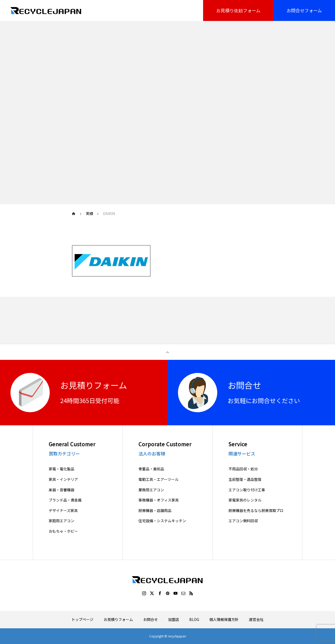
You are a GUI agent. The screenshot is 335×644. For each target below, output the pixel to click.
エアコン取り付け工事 (247, 490)
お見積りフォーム (118, 619)
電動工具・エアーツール (158, 479)
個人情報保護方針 (224, 619)
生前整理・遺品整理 (245, 479)
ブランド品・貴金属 (65, 500)
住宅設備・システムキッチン (162, 521)
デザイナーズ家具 (63, 511)
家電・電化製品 (62, 469)
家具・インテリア (63, 479)
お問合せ (150, 619)
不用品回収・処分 (243, 469)
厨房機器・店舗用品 (155, 511)
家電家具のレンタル (245, 500)
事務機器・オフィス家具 (159, 500)
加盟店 (174, 619)
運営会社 (256, 619)
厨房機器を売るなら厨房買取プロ (256, 511)
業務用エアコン (151, 490)
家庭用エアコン (62, 521)
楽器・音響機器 (62, 490)
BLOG (194, 619)
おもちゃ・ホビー (63, 531)
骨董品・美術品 (151, 469)
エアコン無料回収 (243, 521)
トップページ (82, 619)
